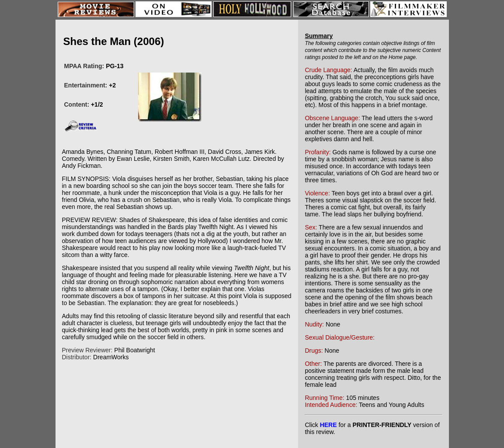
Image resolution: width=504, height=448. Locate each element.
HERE (328, 425)
